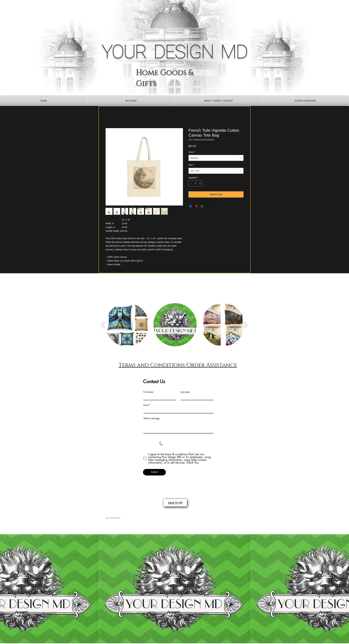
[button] (131, 101)
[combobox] (216, 158)
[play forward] (245, 325)
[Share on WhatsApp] (202, 206)
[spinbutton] (196, 184)
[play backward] (103, 325)
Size (191, 165)
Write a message (151, 418)
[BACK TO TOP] (175, 503)
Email (146, 405)
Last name (185, 392)
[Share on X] (208, 206)
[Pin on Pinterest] (196, 206)
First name (148, 392)
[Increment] (200, 184)
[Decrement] (191, 184)
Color (192, 152)
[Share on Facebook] (190, 206)
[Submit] (154, 472)
